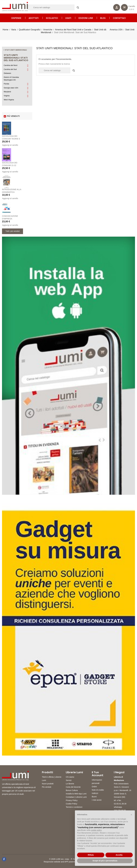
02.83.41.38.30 (120, 804)
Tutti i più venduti (13, 231)
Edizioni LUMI (86, 18)
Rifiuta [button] (91, 855)
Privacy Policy (72, 800)
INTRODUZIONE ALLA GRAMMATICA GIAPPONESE (12, 192)
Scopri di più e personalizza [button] (105, 861)
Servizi (69, 780)
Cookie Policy (72, 804)
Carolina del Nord (11, 65)
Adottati (34, 18)
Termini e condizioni (74, 807)
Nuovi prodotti (48, 784)
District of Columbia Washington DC (11, 79)
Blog (103, 18)
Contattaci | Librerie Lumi (76, 797)
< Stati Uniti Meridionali (15, 50)
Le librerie (70, 784)
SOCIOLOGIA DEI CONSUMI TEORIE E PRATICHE (11, 139)
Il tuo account (98, 774)
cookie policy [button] (96, 830)
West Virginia (9, 100)
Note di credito (98, 790)
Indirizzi (95, 793)
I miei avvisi (97, 800)
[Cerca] (55, 7)
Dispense (16, 18)
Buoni (94, 797)
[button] (131, 815)
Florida (6, 84)
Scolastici (52, 18)
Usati (68, 18)
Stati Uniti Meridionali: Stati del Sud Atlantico (16, 58)
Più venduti (46, 787)
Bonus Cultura (72, 790)
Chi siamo (70, 777)
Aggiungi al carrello (10, 145)
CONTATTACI (119, 18)
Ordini (94, 787)
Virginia (7, 96)
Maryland (7, 92)
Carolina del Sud (10, 69)
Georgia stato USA (11, 88)
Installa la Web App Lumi (76, 794)
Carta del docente (73, 787)
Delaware (7, 73)
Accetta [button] (119, 855)
